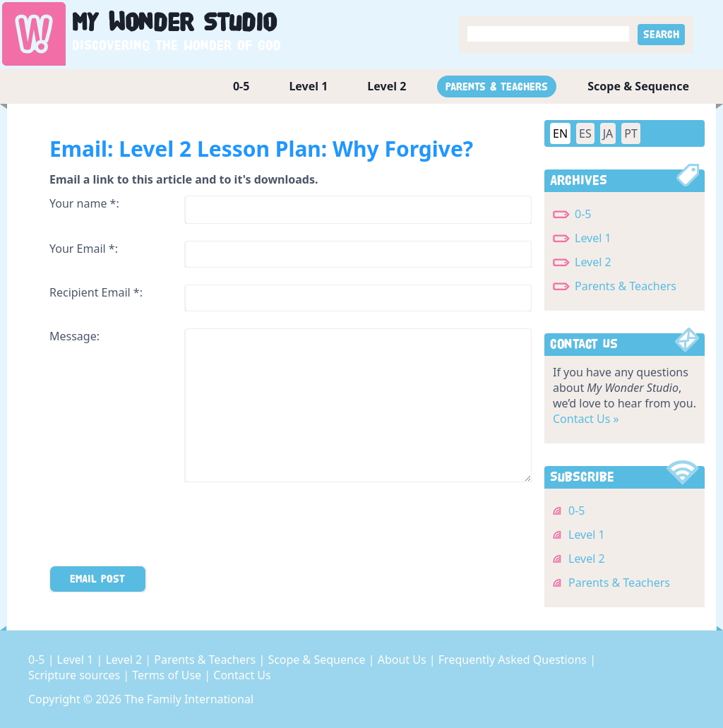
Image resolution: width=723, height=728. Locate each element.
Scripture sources (76, 675)
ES (585, 133)
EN (560, 133)
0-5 (241, 86)
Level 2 (387, 86)
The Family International (189, 699)
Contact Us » (586, 419)
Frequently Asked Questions (514, 660)
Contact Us (242, 675)
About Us (404, 660)
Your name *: (84, 203)
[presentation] (157, 527)
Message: (74, 336)
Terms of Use (168, 675)
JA (608, 133)
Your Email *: (84, 249)
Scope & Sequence (638, 86)
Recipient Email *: (96, 292)
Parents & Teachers (497, 86)
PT (631, 133)
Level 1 (308, 86)
